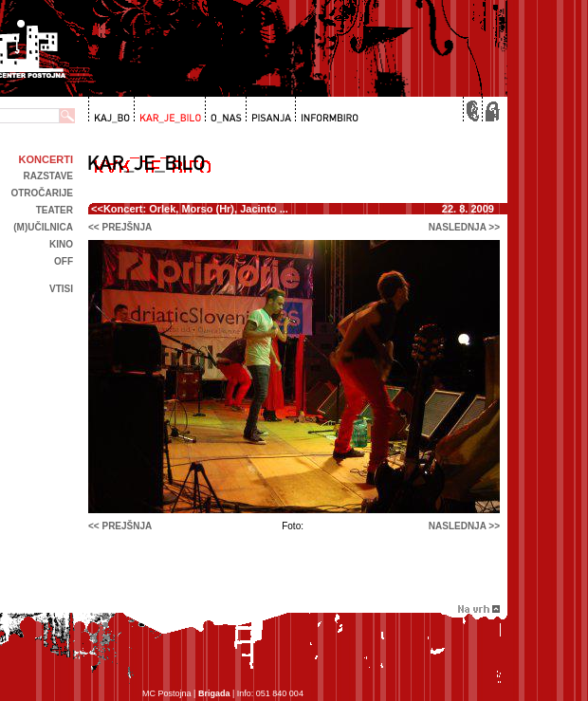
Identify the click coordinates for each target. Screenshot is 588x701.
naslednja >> (464, 227)
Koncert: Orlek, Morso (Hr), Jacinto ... (196, 209)
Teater (55, 210)
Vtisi (61, 289)
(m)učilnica (43, 227)
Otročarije (42, 193)
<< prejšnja (120, 227)
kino (61, 244)
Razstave (48, 176)
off (64, 261)
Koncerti (46, 159)
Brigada (214, 693)
